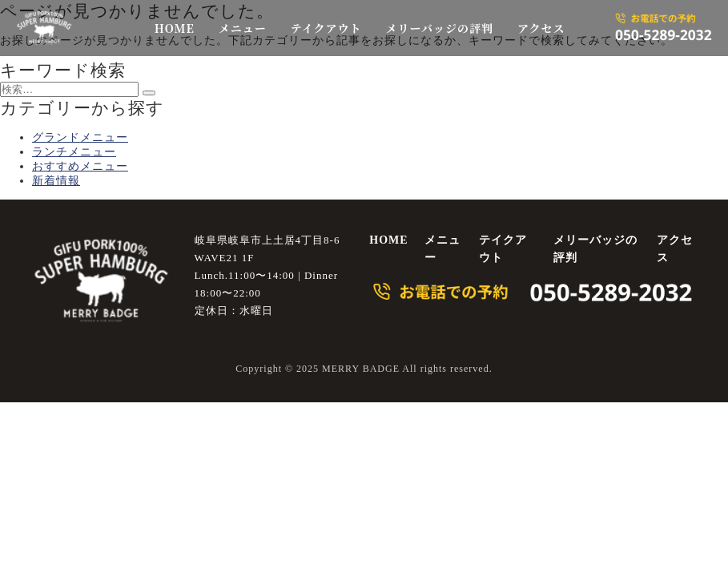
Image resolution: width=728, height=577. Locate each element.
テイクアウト (326, 28)
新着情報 (56, 181)
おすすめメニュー (80, 166)
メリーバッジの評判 (440, 28)
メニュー (243, 28)
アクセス (541, 28)
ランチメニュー (74, 152)
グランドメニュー (80, 137)
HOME (175, 28)
